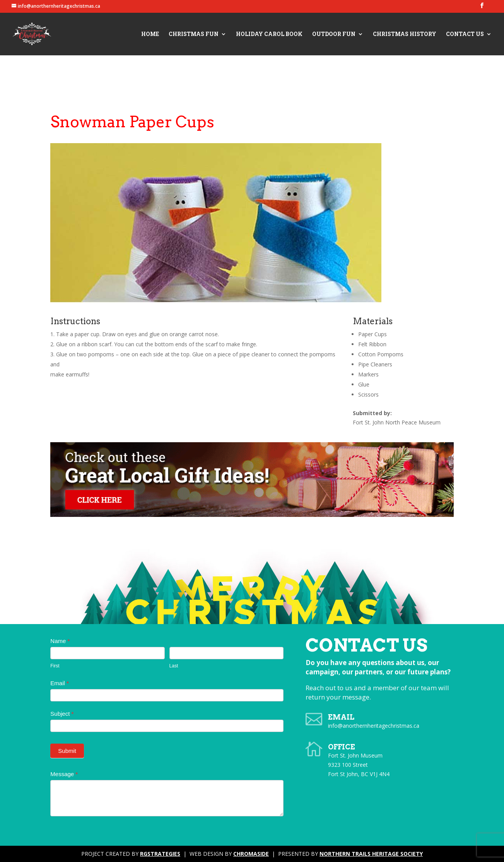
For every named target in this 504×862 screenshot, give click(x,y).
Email (60, 683)
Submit (67, 751)
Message (64, 774)
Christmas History (405, 34)
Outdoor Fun (334, 34)
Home (150, 34)
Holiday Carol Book (269, 34)
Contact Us (465, 34)
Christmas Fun (194, 34)
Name (60, 641)
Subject (62, 714)
